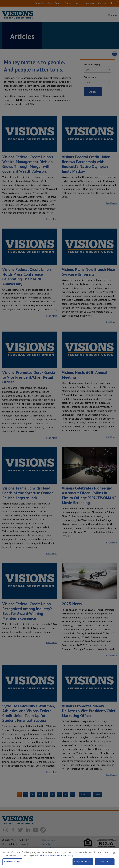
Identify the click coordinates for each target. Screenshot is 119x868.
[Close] (114, 853)
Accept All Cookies (83, 862)
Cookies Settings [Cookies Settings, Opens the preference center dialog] (12, 862)
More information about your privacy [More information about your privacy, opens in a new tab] (56, 855)
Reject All (105, 862)
